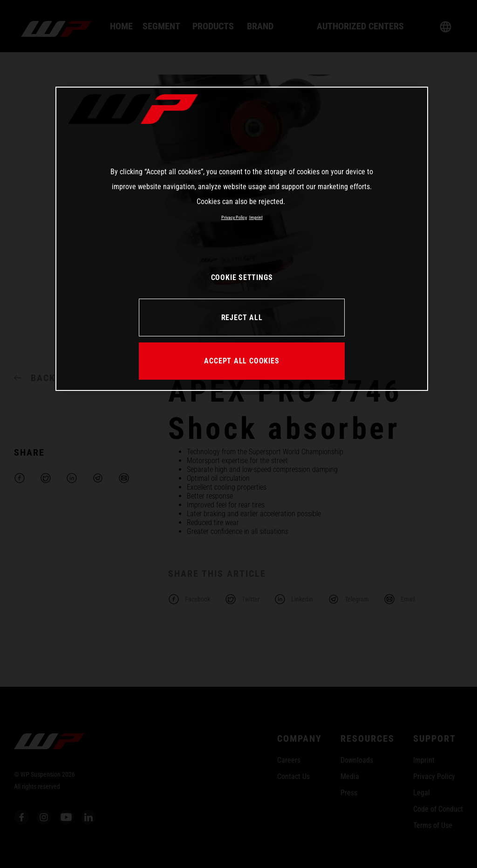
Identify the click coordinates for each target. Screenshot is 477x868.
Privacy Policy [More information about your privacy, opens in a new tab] (234, 217)
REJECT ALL (242, 318)
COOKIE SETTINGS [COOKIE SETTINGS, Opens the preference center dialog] (242, 277)
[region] (242, 239)
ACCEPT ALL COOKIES (242, 361)
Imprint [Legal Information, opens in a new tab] (256, 217)
